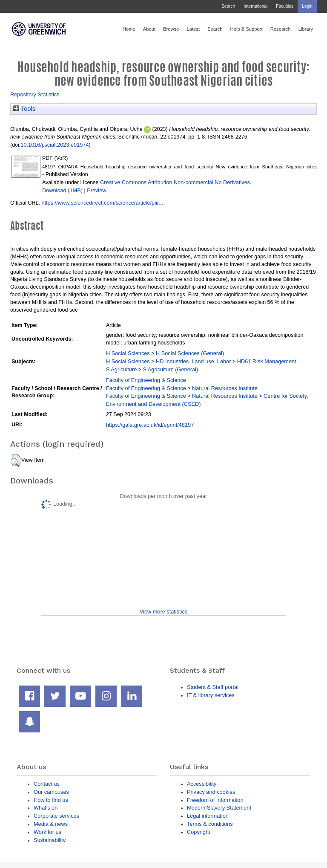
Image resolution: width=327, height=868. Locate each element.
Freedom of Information (215, 800)
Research (281, 29)
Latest (193, 29)
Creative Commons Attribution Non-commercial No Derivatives (175, 182)
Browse (171, 29)
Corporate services (56, 816)
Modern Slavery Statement (219, 808)
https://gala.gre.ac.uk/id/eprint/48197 (150, 425)
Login (307, 6)
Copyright (199, 832)
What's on (46, 808)
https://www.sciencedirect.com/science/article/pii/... (102, 203)
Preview (96, 190)
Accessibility (202, 784)
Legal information (208, 816)
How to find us (51, 800)
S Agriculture (121, 369)
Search (228, 6)
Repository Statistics (35, 94)
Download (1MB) (62, 190)
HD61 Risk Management (267, 361)
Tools (24, 109)
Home (129, 29)
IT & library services (211, 695)
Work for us (47, 832)
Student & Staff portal (213, 687)
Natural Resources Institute (225, 388)
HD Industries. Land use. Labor (193, 361)
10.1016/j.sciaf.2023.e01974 (54, 145)
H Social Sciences (128, 353)
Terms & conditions (210, 824)
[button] (16, 460)
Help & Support (247, 29)
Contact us (47, 784)
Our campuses (51, 792)
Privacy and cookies (211, 792)
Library (306, 29)
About (149, 29)
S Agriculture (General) (171, 369)
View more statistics (163, 612)
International (255, 6)
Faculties (285, 6)
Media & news (51, 824)
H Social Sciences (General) (190, 353)
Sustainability (50, 840)
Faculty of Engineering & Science (146, 380)
